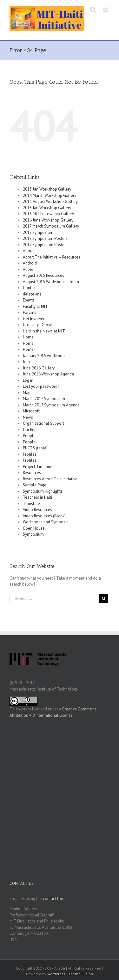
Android (30, 263)
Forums (30, 312)
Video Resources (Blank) (44, 516)
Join (26, 362)
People (29, 436)
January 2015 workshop (44, 356)
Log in (28, 380)
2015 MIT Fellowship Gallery (48, 214)
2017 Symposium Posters (45, 238)
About (28, 251)
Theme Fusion (81, 974)
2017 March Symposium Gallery (51, 226)
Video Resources (37, 510)
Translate (31, 504)
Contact (30, 288)
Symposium (33, 534)
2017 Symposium (38, 232)
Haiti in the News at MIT (44, 331)
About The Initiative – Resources (52, 257)
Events (29, 300)
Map (27, 393)
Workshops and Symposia (46, 522)
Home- (29, 349)
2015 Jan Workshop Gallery (47, 208)
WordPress (56, 974)
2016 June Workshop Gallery (48, 220)
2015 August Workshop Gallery (50, 201)
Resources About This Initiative (50, 479)
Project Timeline (38, 467)
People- (30, 442)
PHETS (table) (35, 448)
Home (28, 337)
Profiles (30, 454)
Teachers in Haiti (37, 497)
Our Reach (32, 430)
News (28, 417)
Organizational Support (43, 423)
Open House (34, 528)
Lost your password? (41, 386)
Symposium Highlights (43, 491)
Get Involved (34, 319)
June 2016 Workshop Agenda (48, 374)
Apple (28, 269)
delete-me (32, 294)
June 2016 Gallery (39, 368)
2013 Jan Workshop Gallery (47, 189)
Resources (32, 473)
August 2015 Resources (43, 275)
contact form (54, 899)
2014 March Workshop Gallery (50, 195)
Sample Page (35, 485)
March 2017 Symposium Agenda (51, 405)
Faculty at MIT (35, 306)
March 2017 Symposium (44, 399)
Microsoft (31, 411)
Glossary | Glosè (38, 325)
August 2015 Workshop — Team (51, 282)
